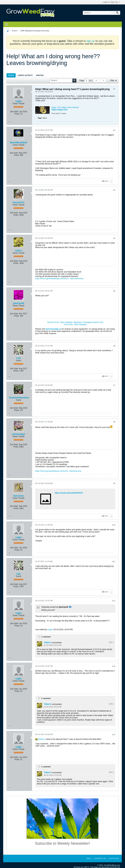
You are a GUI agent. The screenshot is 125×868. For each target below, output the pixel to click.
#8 (114, 422)
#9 (114, 483)
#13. (111, 704)
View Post (70, 607)
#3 (114, 190)
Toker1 (19, 251)
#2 (114, 130)
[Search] (99, 13)
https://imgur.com (60, 110)
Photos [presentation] (40, 75)
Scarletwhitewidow (19, 398)
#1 (114, 89)
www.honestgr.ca (53, 329)
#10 (114, 525)
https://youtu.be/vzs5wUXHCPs (69, 493)
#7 (114, 385)
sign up (91, 41)
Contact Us (100, 858)
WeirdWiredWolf (18, 143)
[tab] (11, 75)
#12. (111, 642)
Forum (15, 31)
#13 (114, 666)
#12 (114, 601)
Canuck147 (18, 202)
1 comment (46, 637)
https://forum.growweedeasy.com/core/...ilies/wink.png (58, 471)
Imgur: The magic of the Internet (65, 107)
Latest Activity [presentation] (25, 75)
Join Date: (14, 112)
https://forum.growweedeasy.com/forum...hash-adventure (59, 279)
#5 (114, 291)
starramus (18, 496)
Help (89, 858)
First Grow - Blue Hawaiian (75, 325)
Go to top (114, 858)
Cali (18, 358)
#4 (114, 238)
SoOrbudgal (18, 434)
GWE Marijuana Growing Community (35, 31)
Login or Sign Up (111, 2)
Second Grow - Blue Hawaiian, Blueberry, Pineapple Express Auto (75, 322)
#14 (114, 735)
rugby (19, 101)
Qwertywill (18, 303)
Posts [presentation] (11, 75)
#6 (114, 346)
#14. (111, 772)
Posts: (17, 114)
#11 (114, 562)
